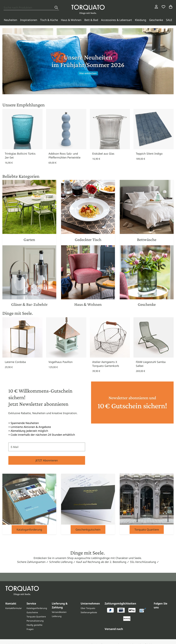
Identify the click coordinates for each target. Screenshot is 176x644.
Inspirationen (29, 20)
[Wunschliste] (163, 7)
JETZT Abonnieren (47, 460)
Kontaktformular (14, 608)
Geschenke (156, 20)
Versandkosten (59, 612)
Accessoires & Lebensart (117, 20)
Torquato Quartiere (147, 530)
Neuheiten (11, 20)
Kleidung (141, 20)
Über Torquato (88, 608)
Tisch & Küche (49, 20)
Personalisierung (35, 621)
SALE (169, 20)
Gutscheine (32, 612)
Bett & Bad (91, 20)
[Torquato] (88, 10)
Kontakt (11, 603)
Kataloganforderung (29, 530)
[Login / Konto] (156, 7)
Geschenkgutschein (88, 530)
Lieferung (57, 616)
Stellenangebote (89, 612)
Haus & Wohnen (71, 20)
